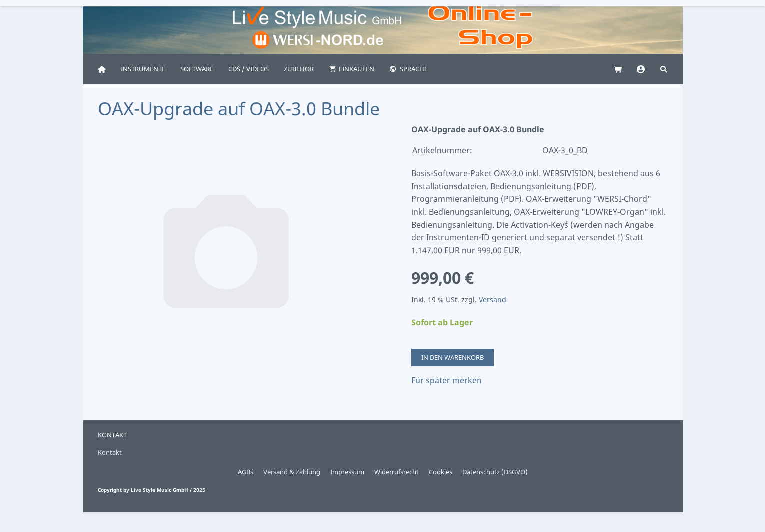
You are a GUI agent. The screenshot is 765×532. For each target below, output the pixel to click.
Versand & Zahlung (292, 472)
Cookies (440, 472)
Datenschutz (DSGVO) (495, 472)
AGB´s (246, 472)
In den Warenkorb (452, 357)
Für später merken (446, 380)
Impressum (347, 472)
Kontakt (110, 452)
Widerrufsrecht (396, 472)
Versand (492, 299)
